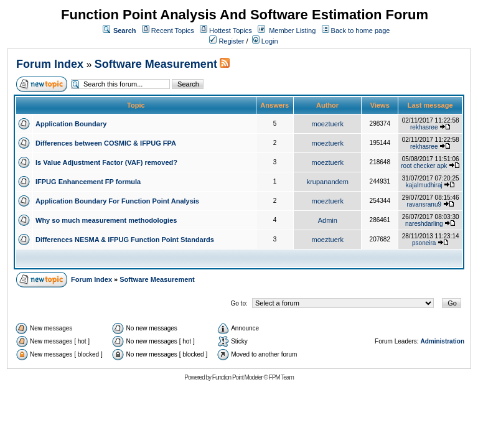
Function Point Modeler (237, 377)
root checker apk (424, 166)
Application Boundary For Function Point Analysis (117, 201)
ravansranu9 (424, 204)
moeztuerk (328, 124)
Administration (442, 341)
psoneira (424, 243)
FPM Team (281, 377)
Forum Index (50, 64)
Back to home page (361, 30)
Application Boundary (71, 124)
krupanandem (328, 182)
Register (227, 41)
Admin (328, 220)
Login (265, 41)
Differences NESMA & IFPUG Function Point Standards (125, 240)
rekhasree (424, 127)
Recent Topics (173, 30)
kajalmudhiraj (424, 185)
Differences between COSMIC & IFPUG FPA (106, 143)
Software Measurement (156, 64)
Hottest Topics (231, 30)
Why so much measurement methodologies (106, 220)
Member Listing (292, 30)
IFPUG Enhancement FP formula (88, 182)
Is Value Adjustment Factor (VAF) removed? (106, 162)
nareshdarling (424, 224)
